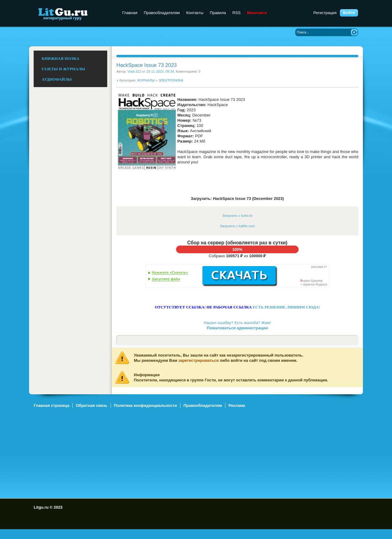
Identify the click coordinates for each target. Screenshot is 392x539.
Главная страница (51, 405)
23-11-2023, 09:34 (160, 71)
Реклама (237, 405)
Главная (130, 13)
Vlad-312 (134, 71)
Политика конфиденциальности (145, 405)
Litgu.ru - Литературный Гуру (74, 14)
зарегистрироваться (198, 360)
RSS (237, 13)
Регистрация (325, 13)
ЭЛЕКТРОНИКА (171, 80)
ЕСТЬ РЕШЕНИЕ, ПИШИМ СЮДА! (286, 307)
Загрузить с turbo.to (237, 216)
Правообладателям (162, 13)
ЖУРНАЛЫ (146, 80)
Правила (218, 13)
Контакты (195, 13)
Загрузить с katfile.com (237, 226)
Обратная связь (91, 405)
